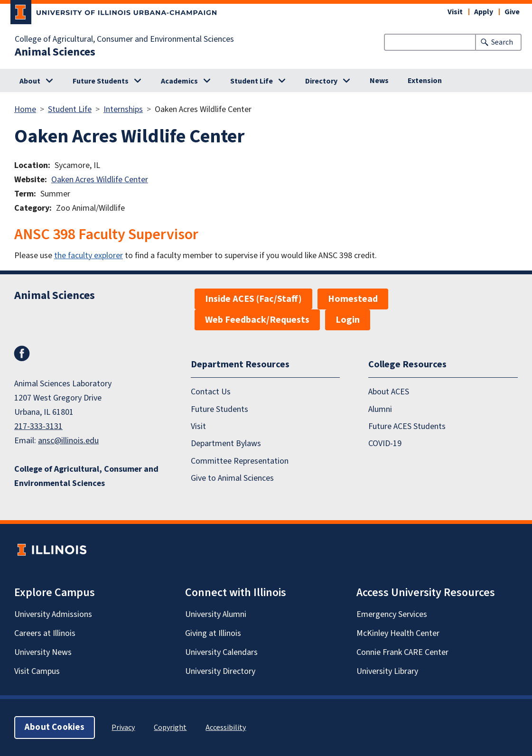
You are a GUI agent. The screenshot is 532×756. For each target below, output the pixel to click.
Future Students (101, 81)
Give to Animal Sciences (232, 478)
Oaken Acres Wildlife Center (100, 180)
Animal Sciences (55, 52)
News (379, 81)
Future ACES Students (407, 426)
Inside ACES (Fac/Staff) (253, 299)
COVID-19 (385, 443)
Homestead (353, 299)
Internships (123, 109)
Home (25, 109)
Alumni (380, 409)
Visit (455, 12)
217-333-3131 (38, 426)
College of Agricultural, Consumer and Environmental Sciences (124, 39)
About (30, 81)
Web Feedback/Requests (257, 320)
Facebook (22, 354)
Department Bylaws (226, 443)
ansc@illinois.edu (68, 441)
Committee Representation (240, 461)
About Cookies (55, 727)
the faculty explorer (89, 256)
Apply (484, 12)
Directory (321, 81)
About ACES (389, 392)
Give (512, 12)
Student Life (252, 81)
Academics (179, 81)
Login (348, 320)
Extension (425, 81)
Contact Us (211, 392)
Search (502, 42)
